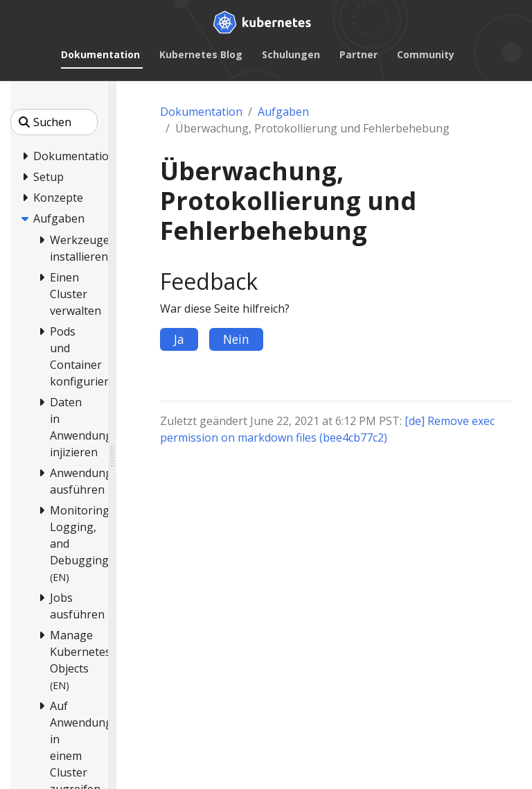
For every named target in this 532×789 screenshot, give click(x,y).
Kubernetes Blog (201, 54)
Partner (358, 54)
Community (426, 54)
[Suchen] (54, 122)
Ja (179, 339)
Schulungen (291, 54)
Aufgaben (283, 112)
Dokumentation (100, 54)
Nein (236, 339)
